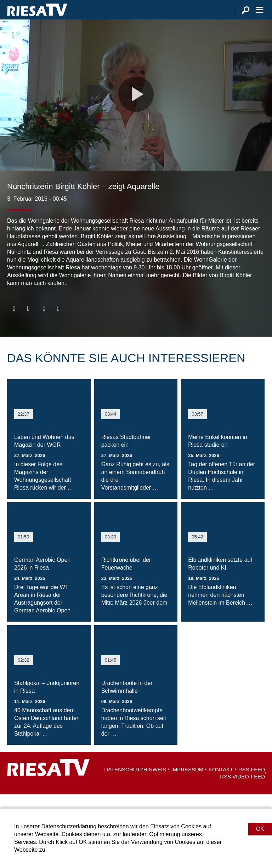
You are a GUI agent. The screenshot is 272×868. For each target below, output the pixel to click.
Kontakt (221, 784)
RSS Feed (252, 784)
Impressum (188, 784)
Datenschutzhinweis (135, 784)
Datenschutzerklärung (69, 826)
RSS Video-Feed (242, 791)
